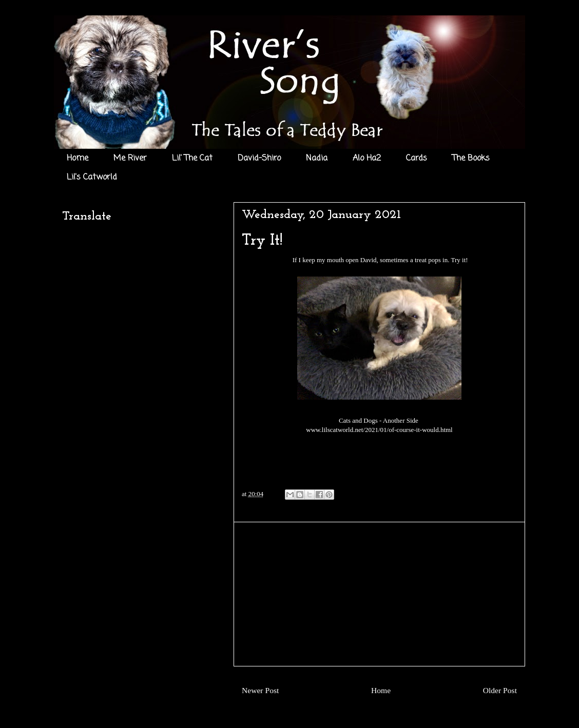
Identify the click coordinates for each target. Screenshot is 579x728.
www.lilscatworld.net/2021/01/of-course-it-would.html (379, 430)
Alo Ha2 (367, 159)
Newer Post (260, 690)
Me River (130, 159)
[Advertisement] (379, 594)
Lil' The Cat (192, 159)
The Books (471, 159)
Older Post (500, 690)
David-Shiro (259, 159)
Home (78, 159)
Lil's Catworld (92, 178)
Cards (417, 159)
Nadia (317, 159)
